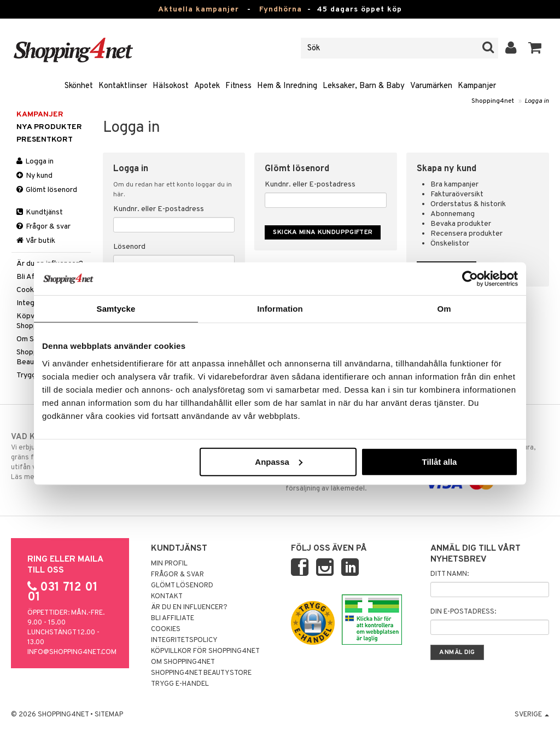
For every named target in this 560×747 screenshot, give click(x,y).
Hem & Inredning (287, 86)
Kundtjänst (40, 212)
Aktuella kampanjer (199, 10)
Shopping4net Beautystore (201, 673)
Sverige (532, 715)
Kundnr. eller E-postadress (159, 209)
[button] (535, 48)
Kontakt (167, 597)
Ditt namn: (450, 574)
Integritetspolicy (184, 640)
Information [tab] (280, 309)
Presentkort (45, 140)
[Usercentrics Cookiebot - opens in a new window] (470, 279)
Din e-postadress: (463, 612)
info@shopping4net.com (72, 652)
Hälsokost (171, 86)
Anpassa (279, 461)
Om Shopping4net (183, 662)
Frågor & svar (43, 227)
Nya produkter (49, 127)
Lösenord (129, 247)
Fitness (238, 86)
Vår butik (36, 241)
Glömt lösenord (47, 190)
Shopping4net (493, 101)
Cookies (166, 629)
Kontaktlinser (123, 86)
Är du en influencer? (189, 608)
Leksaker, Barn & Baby (364, 86)
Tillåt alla (439, 461)
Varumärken (431, 86)
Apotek (207, 86)
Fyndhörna (281, 10)
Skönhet (79, 86)
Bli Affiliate (173, 618)
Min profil (169, 564)
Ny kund (34, 176)
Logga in (537, 101)
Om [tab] (444, 309)
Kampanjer (477, 86)
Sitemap (109, 715)
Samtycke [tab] (116, 309)
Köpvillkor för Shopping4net (205, 651)
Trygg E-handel (180, 684)
